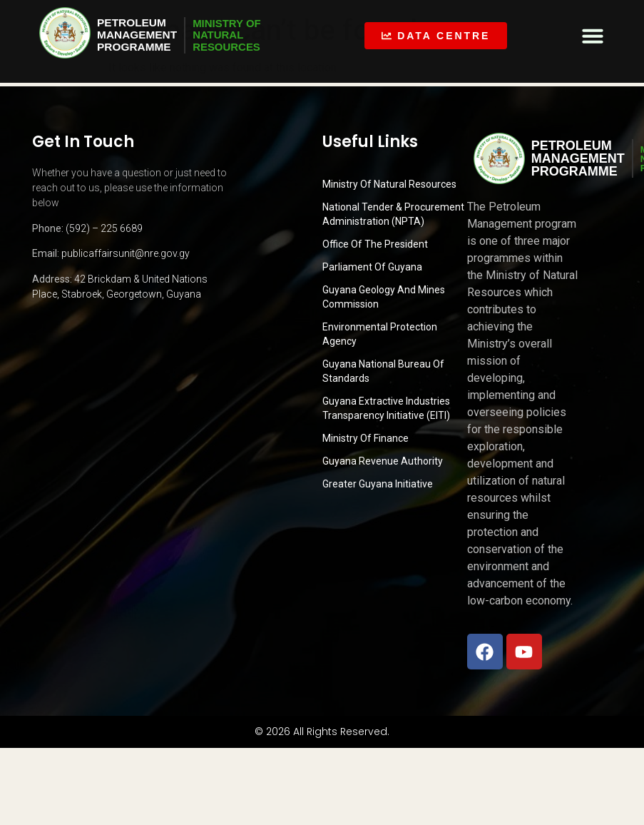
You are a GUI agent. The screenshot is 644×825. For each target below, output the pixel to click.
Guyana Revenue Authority (383, 461)
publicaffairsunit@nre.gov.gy (126, 253)
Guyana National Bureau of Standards (383, 371)
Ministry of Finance (366, 438)
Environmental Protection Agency (380, 334)
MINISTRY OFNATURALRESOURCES (232, 35)
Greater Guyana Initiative (378, 484)
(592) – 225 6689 (104, 228)
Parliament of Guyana (372, 267)
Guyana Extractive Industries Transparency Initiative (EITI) (386, 408)
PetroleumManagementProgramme (138, 35)
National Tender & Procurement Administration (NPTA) (393, 214)
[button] (593, 36)
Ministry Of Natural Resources (389, 184)
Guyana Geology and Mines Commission (384, 297)
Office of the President (375, 244)
